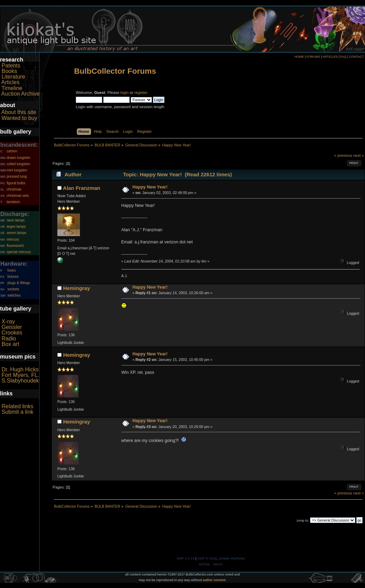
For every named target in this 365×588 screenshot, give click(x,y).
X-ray (8, 321)
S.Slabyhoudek (20, 381)
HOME (299, 57)
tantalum (13, 202)
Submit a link (17, 412)
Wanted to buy (19, 118)
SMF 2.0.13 (186, 558)
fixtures (13, 277)
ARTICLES (330, 57)
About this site (19, 112)
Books (9, 71)
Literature (13, 77)
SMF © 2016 (207, 558)
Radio (9, 339)
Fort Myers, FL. (20, 375)
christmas (14, 189)
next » (359, 155)
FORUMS (313, 57)
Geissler (12, 327)
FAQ (343, 57)
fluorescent (15, 246)
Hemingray (77, 288)
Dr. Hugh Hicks (20, 369)
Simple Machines (232, 558)
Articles (10, 82)
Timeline (12, 88)
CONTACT (356, 57)
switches (14, 295)
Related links (17, 406)
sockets (13, 289)
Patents (11, 66)
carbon (12, 151)
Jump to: (303, 520)
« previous (343, 155)
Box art (10, 344)
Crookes (12, 333)
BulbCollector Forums (115, 71)
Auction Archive (21, 94)
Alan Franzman (82, 188)
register (141, 92)
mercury (13, 239)
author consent (214, 580)
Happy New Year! (150, 187)
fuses (11, 270)
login (124, 92)
